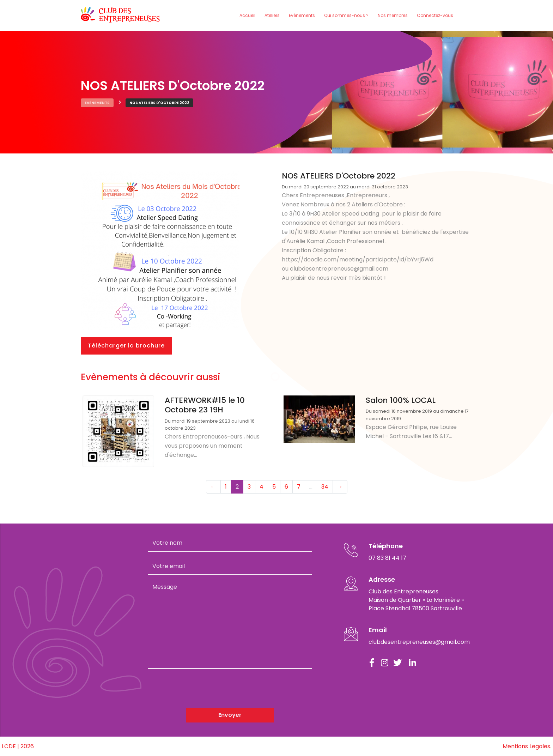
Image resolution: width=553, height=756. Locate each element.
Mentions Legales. (527, 746)
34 (325, 487)
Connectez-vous (435, 15)
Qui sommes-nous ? (346, 15)
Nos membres (393, 15)
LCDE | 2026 (18, 746)
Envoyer (230, 715)
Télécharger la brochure (126, 346)
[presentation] (202, 688)
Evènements (302, 15)
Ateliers (272, 15)
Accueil (247, 15)
